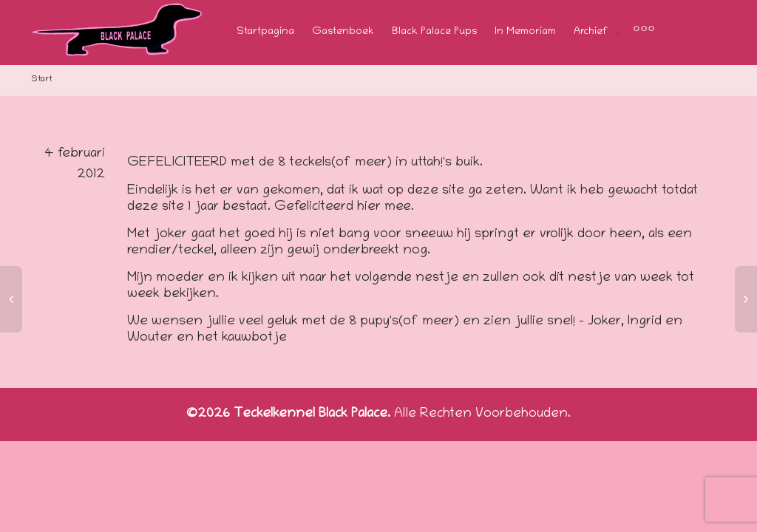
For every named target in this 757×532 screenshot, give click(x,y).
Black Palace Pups (434, 32)
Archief (592, 32)
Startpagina (265, 32)
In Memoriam (525, 32)
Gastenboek (343, 32)
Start (42, 79)
